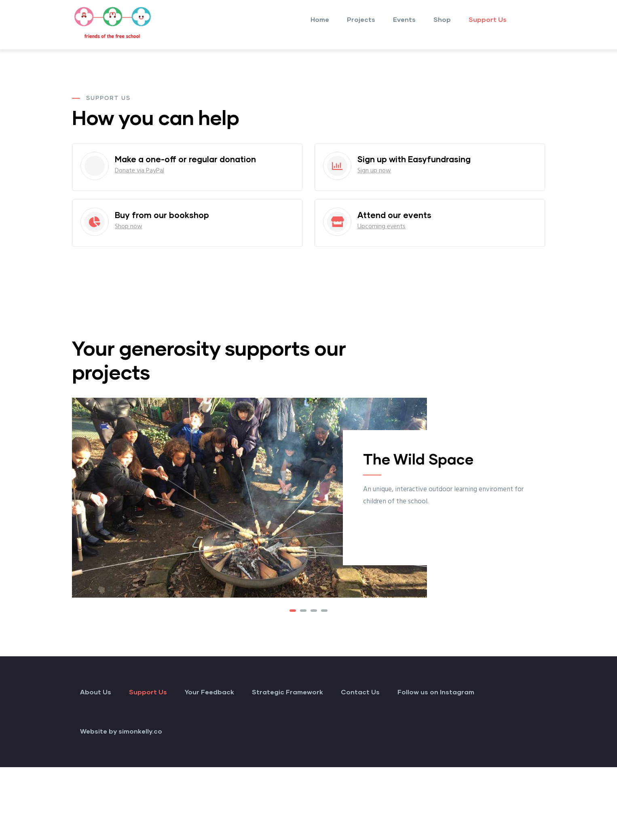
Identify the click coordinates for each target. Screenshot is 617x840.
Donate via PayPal (139, 171)
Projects (361, 19)
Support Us (488, 19)
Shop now (129, 227)
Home (320, 19)
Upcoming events (381, 227)
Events (404, 19)
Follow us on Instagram (436, 692)
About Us (96, 692)
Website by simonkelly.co (121, 731)
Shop (442, 19)
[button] (293, 611)
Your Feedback (209, 692)
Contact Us (360, 692)
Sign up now (374, 171)
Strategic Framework (287, 692)
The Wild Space (418, 459)
